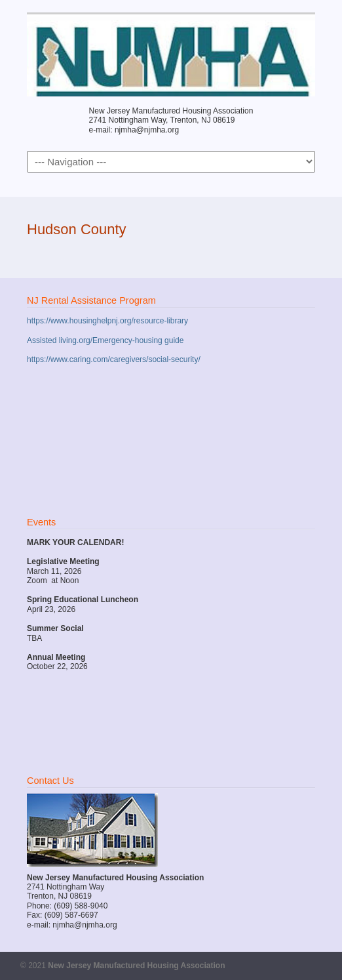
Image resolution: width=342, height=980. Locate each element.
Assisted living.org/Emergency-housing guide (105, 340)
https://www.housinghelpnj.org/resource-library (107, 321)
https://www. (48, 359)
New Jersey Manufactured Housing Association (171, 53)
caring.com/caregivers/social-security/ (135, 359)
